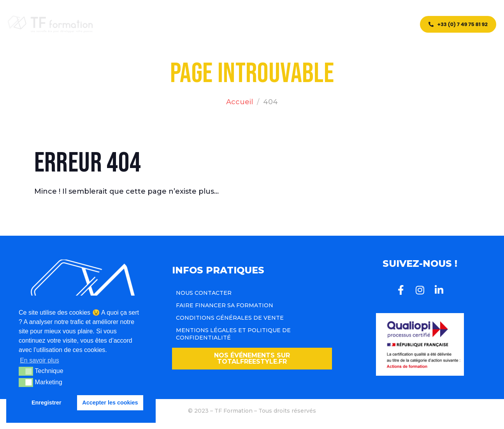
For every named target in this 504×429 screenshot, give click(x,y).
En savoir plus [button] (40, 360)
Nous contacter (204, 293)
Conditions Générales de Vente (230, 318)
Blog (243, 25)
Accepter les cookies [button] (110, 403)
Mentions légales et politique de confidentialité (233, 334)
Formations (185, 25)
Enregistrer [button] (47, 403)
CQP (221, 25)
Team (265, 25)
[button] (252, 359)
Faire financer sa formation (225, 305)
